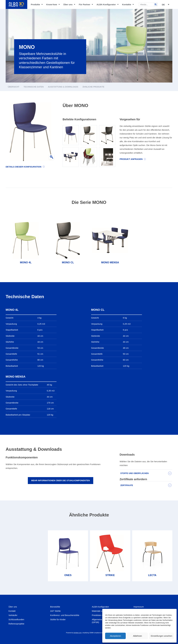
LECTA (152, 575)
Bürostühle (55, 607)
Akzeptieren (115, 636)
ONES (68, 575)
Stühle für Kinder (58, 619)
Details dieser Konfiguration (24, 167)
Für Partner (86, 4)
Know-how (53, 4)
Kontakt (12, 611)
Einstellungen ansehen (161, 636)
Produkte (37, 4)
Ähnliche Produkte (93, 87)
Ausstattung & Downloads (63, 87)
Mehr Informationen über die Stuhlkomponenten (60, 481)
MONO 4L (26, 262)
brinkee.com (78, 633)
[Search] (156, 4)
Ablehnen (137, 636)
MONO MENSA (110, 262)
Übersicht (14, 87)
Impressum (139, 607)
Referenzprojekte (17, 624)
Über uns (69, 4)
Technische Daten (34, 87)
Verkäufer (13, 615)
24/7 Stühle (56, 611)
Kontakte (128, 4)
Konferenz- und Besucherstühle (65, 615)
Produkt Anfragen (131, 159)
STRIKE (110, 575)
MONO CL (68, 262)
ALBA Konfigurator (107, 4)
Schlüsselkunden (16, 619)
